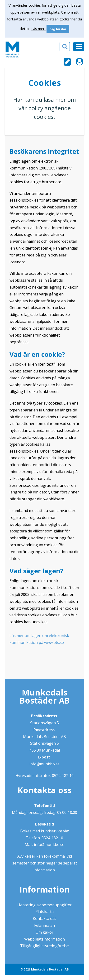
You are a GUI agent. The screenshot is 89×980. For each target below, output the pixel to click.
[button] (44, 48)
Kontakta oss (44, 918)
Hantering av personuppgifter (44, 905)
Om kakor (44, 932)
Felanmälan (44, 925)
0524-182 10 (63, 776)
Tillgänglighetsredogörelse (45, 946)
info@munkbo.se (44, 764)
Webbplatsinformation (45, 939)
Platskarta (44, 912)
